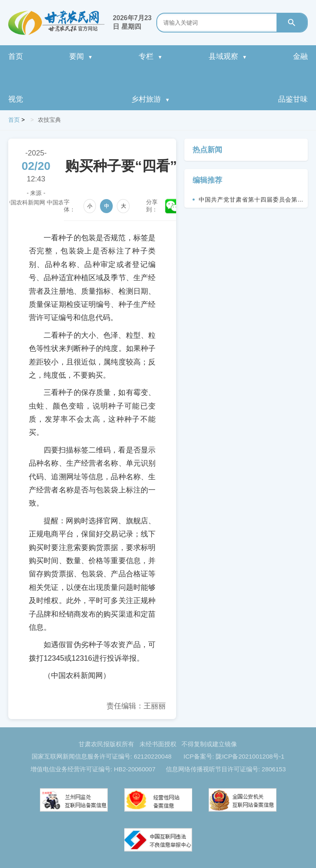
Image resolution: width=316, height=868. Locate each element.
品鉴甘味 (293, 99)
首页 (16, 56)
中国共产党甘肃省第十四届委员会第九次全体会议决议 (251, 202)
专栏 (151, 56)
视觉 (16, 99)
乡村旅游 (151, 99)
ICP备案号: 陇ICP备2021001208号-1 (234, 756)
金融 (300, 56)
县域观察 (228, 56)
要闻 (81, 56)
